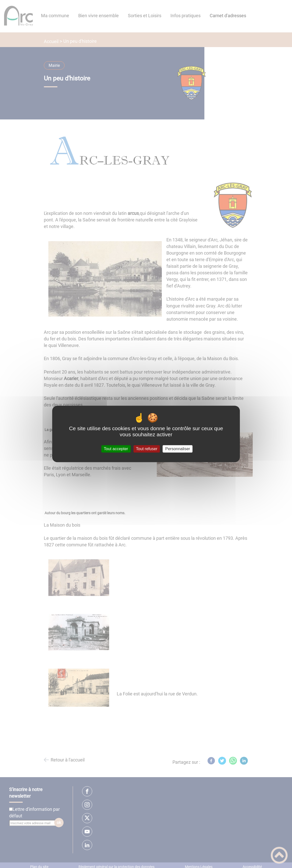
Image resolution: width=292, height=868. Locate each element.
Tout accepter (116, 449)
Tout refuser (147, 449)
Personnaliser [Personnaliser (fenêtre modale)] (178, 449)
